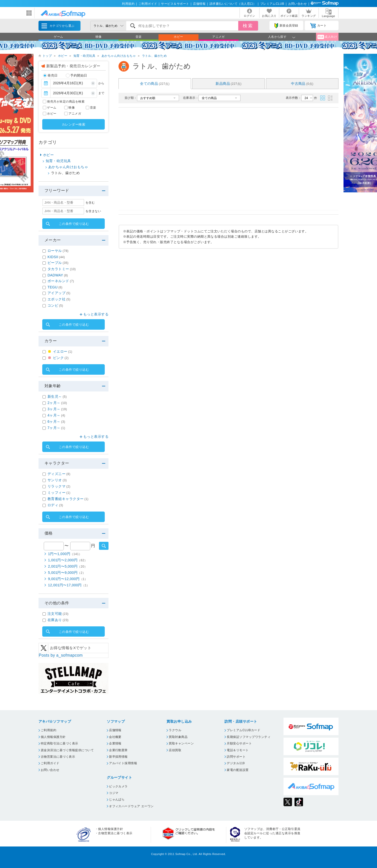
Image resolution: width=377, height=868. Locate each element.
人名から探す (277, 37)
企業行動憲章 (118, 750)
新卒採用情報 (118, 757)
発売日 (50, 76)
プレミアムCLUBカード (243, 730)
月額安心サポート (239, 743)
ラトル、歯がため (154, 56)
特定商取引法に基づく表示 (59, 743)
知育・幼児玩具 (84, 56)
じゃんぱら (117, 799)
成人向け (327, 37)
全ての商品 (155, 84)
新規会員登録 (286, 26)
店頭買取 (175, 750)
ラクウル (175, 730)
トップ (47, 56)
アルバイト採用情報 (123, 763)
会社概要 (115, 737)
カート (318, 26)
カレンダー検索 (73, 124)
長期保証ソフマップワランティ (249, 737)
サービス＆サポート (175, 4)
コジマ (114, 793)
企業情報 (115, 743)
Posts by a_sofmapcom (61, 655)
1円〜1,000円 (65, 554)
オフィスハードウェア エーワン (131, 806)
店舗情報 (199, 4)
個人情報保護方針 (53, 737)
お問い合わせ (298, 4)
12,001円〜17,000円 (69, 585)
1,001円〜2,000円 (68, 560)
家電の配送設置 (238, 770)
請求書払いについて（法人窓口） (233, 4)
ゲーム (58, 37)
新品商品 (228, 84)
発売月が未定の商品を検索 (66, 102)
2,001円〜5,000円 (68, 566)
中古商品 (302, 84)
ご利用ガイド (148, 4)
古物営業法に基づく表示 (58, 757)
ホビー (178, 37)
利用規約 (128, 4)
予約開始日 (76, 76)
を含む (90, 203)
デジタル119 (236, 763)
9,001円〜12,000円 (68, 579)
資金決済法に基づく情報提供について (67, 750)
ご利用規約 (48, 730)
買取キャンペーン (181, 743)
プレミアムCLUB (272, 4)
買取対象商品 (178, 737)
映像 (99, 37)
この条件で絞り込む (74, 224)
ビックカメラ (118, 786)
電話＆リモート (238, 750)
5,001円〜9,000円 (67, 573)
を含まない (93, 211)
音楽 (139, 37)
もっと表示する (96, 314)
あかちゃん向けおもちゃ (119, 56)
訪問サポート (236, 757)
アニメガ (218, 37)
